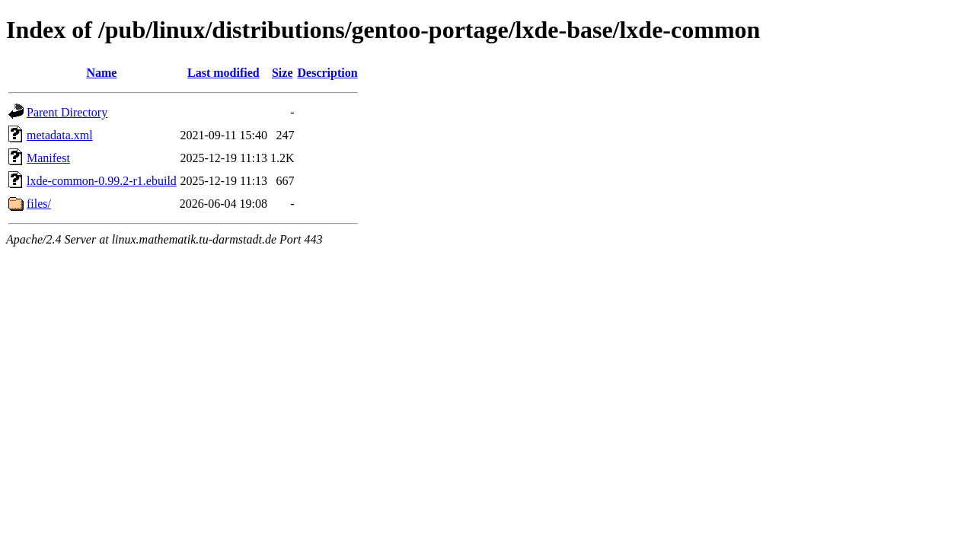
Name (101, 73)
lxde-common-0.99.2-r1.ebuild (102, 181)
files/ (39, 204)
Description (328, 73)
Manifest (48, 158)
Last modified (223, 73)
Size (283, 73)
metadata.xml (60, 135)
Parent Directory (67, 112)
